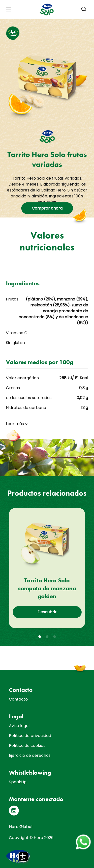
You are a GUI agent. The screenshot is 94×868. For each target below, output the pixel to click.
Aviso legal (19, 726)
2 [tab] (47, 637)
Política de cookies (27, 746)
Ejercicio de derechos (30, 755)
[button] (84, 9)
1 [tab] (40, 637)
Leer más (15, 424)
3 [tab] (55, 637)
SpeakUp (18, 782)
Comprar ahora (47, 208)
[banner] (47, 9)
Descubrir (47, 612)
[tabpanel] (47, 568)
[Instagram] (14, 811)
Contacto (18, 699)
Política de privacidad (30, 736)
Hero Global (21, 827)
